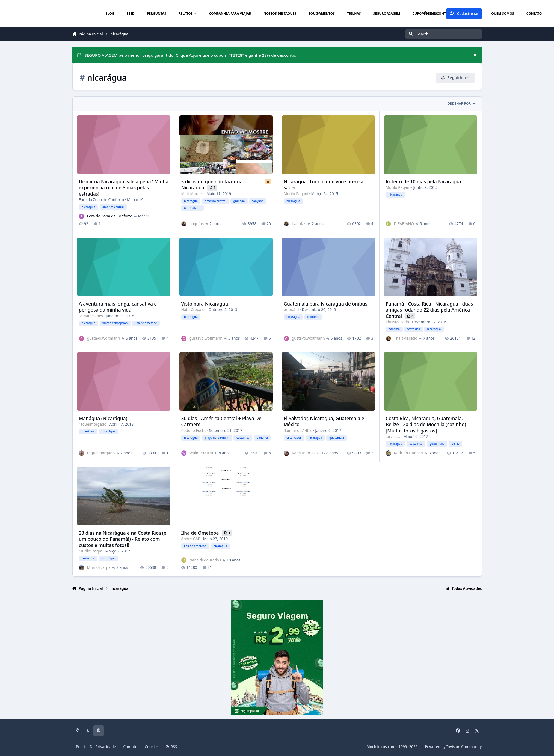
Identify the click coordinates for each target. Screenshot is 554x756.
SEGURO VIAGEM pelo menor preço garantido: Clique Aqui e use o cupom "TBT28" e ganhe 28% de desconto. (187, 55)
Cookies (152, 747)
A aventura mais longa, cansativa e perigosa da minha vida (118, 307)
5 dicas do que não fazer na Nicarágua (212, 184)
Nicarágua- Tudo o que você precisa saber (323, 184)
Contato (131, 747)
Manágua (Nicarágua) (103, 418)
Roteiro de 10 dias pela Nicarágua (423, 181)
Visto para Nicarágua (205, 304)
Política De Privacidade (96, 747)
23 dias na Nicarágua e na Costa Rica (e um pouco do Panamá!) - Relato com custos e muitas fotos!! (122, 539)
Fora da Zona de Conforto (101, 200)
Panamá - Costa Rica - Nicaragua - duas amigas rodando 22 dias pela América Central (429, 310)
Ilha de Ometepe (200, 533)
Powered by (453, 747)
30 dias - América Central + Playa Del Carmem (222, 421)
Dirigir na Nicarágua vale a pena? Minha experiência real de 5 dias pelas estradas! (123, 187)
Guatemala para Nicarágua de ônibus (325, 304)
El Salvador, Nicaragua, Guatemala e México (324, 421)
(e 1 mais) (192, 208)
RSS (171, 747)
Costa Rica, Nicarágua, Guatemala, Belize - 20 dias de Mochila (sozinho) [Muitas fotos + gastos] (426, 424)
